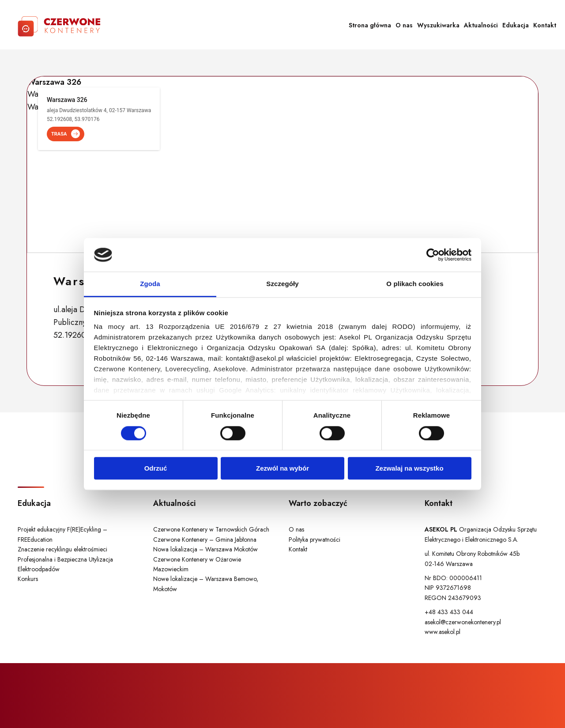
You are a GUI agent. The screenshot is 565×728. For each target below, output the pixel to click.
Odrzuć (156, 468)
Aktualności (481, 25)
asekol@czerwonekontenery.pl (463, 622)
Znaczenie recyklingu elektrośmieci (62, 549)
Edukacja (516, 25)
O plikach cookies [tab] (415, 284)
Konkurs (28, 579)
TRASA (66, 134)
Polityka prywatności (315, 539)
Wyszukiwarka (438, 25)
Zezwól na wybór (282, 468)
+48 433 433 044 (449, 612)
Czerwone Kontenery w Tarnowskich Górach (211, 529)
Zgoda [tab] (150, 284)
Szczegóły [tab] (282, 284)
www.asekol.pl (443, 632)
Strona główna (370, 25)
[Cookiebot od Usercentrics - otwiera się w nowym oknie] (433, 255)
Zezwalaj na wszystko (409, 468)
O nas (404, 25)
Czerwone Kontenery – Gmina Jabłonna (205, 539)
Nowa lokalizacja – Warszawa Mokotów (205, 549)
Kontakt (545, 25)
